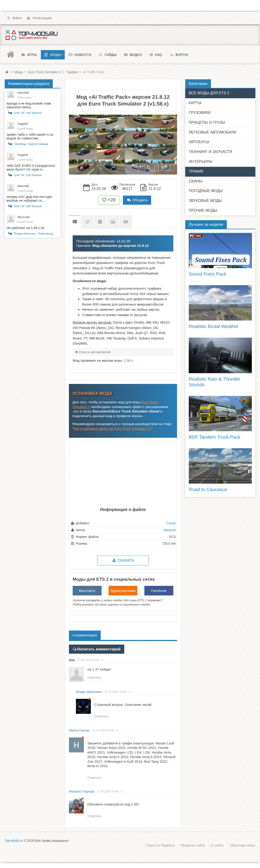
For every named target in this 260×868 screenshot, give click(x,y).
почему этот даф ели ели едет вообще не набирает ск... (30, 199)
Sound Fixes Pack (208, 274)
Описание (75, 222)
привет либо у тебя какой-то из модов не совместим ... (30, 136)
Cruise (171, 523)
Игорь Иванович (89, 691)
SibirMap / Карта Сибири (31, 144)
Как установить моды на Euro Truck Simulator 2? (112, 429)
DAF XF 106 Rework (28, 113)
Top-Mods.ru (14, 840)
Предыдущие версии (100, 222)
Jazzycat (169, 530)
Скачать (123, 560)
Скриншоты (113, 222)
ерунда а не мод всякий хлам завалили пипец (29, 105)
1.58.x (129, 360)
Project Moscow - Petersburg (34, 234)
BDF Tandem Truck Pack (215, 437)
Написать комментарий (97, 649)
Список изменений (87, 222)
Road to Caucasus (208, 489)
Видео (126, 222)
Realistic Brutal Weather (214, 326)
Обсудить (137, 200)
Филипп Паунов (82, 791)
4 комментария (85, 635)
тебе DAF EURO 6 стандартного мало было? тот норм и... (31, 168)
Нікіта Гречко (79, 730)
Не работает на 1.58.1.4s (25, 228)
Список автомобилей (95, 352)
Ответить (94, 677)
